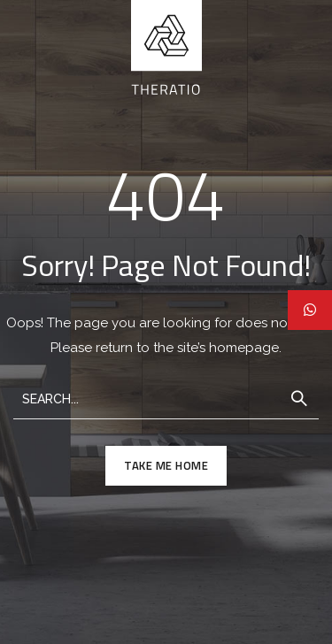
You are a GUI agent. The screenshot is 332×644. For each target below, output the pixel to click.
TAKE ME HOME (166, 465)
